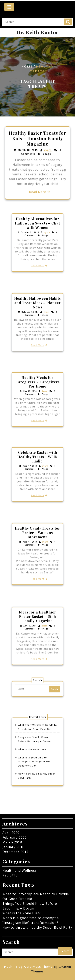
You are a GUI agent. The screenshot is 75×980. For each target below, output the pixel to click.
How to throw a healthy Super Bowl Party (37, 927)
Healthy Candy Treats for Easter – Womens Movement (37, 537)
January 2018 (13, 847)
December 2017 (15, 852)
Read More (38, 191)
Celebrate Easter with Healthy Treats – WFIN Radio (37, 461)
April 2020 (11, 833)
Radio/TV (10, 875)
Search (68, 20)
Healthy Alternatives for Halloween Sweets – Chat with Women (37, 228)
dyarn (48, 150)
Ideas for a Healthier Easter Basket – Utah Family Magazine (38, 621)
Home (27, 67)
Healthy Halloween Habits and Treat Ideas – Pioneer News (37, 307)
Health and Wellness (20, 870)
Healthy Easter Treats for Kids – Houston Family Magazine (37, 139)
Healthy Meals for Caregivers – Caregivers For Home (38, 386)
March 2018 (12, 842)
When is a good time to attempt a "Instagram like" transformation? (35, 759)
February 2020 (14, 837)
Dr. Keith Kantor (37, 32)
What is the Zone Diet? (33, 750)
